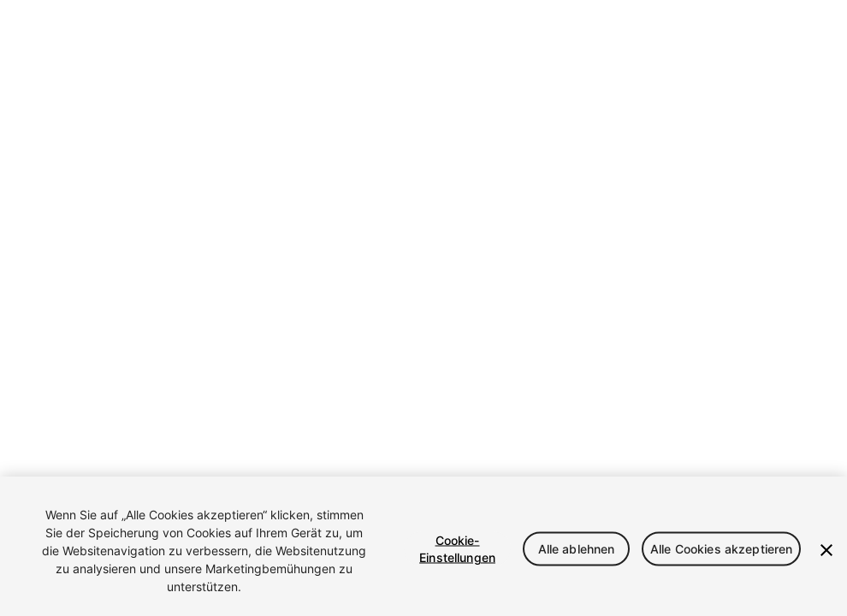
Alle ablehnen (577, 548)
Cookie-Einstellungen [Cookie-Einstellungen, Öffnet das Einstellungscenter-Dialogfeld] (457, 548)
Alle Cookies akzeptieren (721, 548)
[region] (423, 546)
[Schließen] (826, 550)
